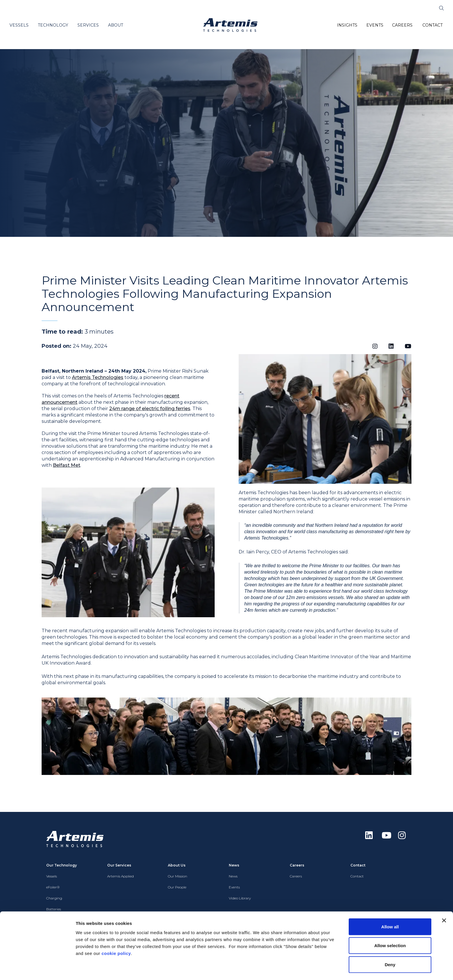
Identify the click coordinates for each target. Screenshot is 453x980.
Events (234, 887)
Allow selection (390, 928)
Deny (390, 947)
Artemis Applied (120, 876)
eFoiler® (53, 887)
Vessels (52, 876)
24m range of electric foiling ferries (150, 409)
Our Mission (178, 876)
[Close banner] (444, 903)
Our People (177, 887)
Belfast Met (67, 465)
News (233, 876)
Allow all (390, 909)
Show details (303, 969)
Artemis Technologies (98, 377)
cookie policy (116, 935)
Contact (357, 876)
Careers (296, 876)
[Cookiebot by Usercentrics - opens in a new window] (37, 969)
